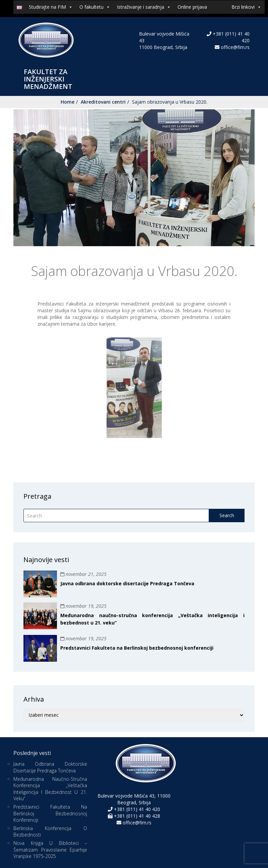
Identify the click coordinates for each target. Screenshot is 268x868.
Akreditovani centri (103, 102)
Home (68, 102)
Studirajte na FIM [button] (51, 7)
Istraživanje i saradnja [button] (144, 7)
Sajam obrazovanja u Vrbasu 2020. (170, 102)
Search (227, 515)
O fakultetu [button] (95, 7)
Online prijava (192, 7)
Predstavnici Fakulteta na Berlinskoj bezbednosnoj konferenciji (137, 648)
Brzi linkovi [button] (246, 7)
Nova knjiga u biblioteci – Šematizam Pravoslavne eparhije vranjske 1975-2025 (50, 850)
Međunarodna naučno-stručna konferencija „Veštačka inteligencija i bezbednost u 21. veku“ (50, 789)
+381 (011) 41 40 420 (136, 809)
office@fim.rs (235, 47)
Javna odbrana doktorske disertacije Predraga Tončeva (127, 583)
